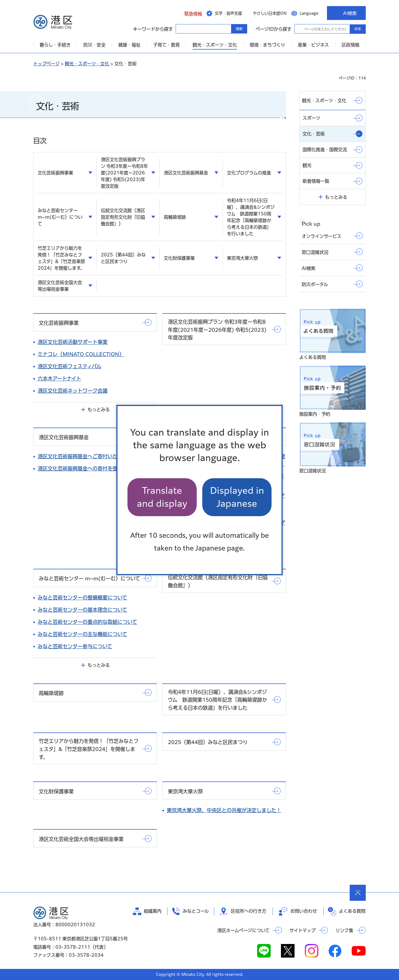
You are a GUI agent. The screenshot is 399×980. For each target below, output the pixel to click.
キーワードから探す (181, 29)
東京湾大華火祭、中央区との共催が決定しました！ (224, 810)
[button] (189, 13)
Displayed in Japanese (237, 497)
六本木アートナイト (59, 379)
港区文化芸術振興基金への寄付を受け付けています (95, 469)
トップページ (46, 64)
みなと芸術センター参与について (75, 646)
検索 (358, 29)
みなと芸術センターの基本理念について (82, 610)
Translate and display (162, 497)
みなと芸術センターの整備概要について (82, 598)
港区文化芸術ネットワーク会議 (73, 391)
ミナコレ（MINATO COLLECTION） (81, 354)
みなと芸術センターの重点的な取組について (87, 622)
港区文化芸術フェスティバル (70, 366)
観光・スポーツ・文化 (87, 64)
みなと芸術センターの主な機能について (82, 634)
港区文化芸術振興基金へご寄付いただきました (90, 456)
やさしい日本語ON (270, 13)
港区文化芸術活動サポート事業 (73, 342)
